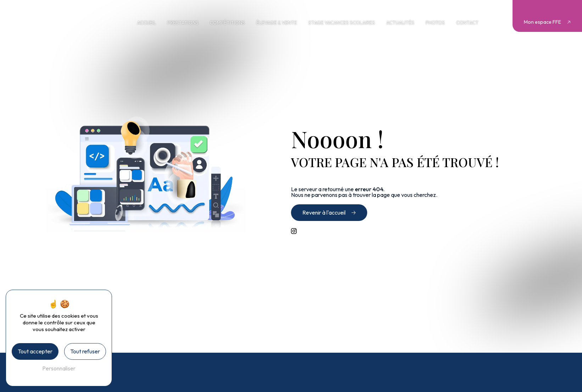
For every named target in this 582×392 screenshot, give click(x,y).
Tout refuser (85, 351)
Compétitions (227, 23)
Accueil (147, 23)
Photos (435, 23)
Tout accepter (35, 351)
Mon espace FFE (542, 22)
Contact (467, 23)
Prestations (183, 23)
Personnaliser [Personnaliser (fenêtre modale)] (59, 368)
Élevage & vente (277, 23)
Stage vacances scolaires (342, 23)
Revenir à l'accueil (324, 212)
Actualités (400, 23)
